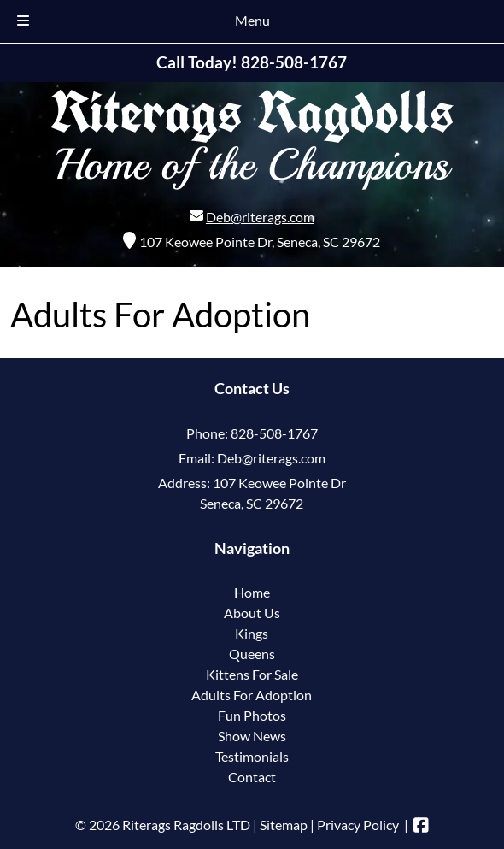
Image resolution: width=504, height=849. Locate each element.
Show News (252, 736)
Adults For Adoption (252, 695)
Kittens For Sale (252, 674)
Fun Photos (252, 715)
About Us (252, 613)
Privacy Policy (358, 825)
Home (252, 592)
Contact (252, 777)
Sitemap (284, 825)
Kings (252, 633)
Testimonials (252, 756)
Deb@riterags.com (260, 217)
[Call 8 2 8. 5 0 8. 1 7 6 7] (294, 62)
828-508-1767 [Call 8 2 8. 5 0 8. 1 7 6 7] (274, 433)
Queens (252, 654)
